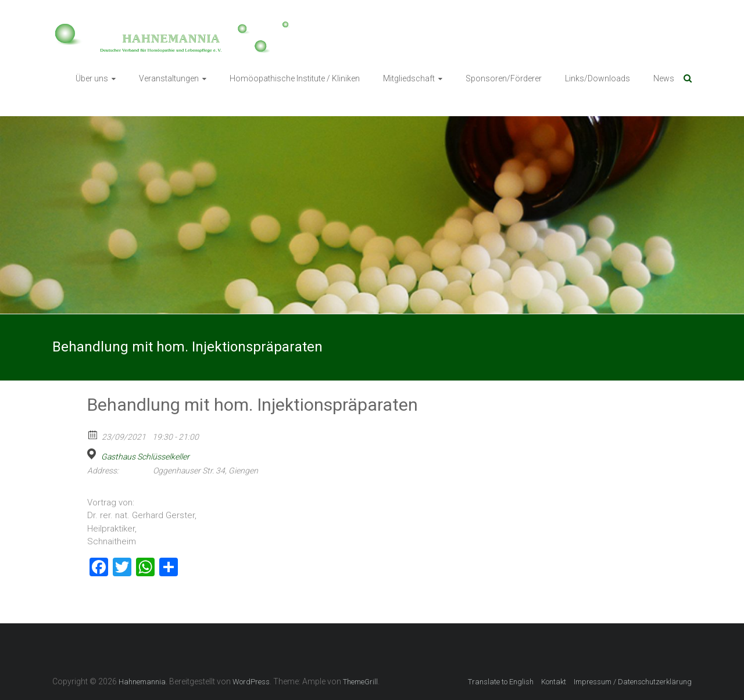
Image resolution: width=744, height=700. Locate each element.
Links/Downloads (598, 78)
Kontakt (554, 682)
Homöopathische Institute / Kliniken (295, 78)
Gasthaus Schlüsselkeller (145, 457)
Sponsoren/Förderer (504, 78)
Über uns (92, 78)
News (664, 78)
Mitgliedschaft (409, 78)
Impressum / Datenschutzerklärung (633, 682)
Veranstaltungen (169, 78)
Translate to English (501, 682)
